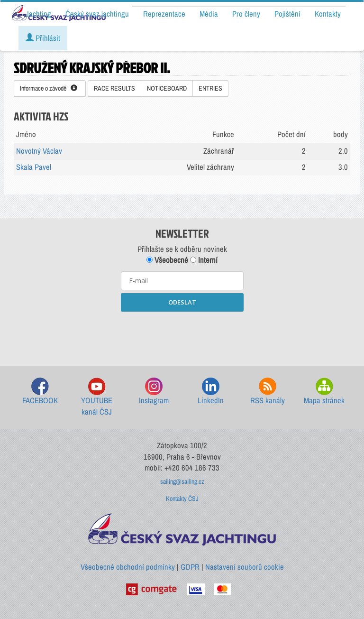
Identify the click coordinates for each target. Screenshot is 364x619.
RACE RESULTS (114, 88)
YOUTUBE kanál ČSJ (97, 397)
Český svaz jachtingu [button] (97, 14)
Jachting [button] (38, 14)
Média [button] (209, 14)
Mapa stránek (324, 392)
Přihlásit (43, 38)
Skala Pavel (34, 167)
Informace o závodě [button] (49, 88)
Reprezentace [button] (164, 14)
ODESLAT (182, 302)
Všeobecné (167, 260)
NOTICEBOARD (167, 88)
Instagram (154, 392)
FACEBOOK (40, 392)
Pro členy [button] (246, 14)
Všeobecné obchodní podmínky (128, 567)
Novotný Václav (39, 151)
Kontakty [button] (328, 14)
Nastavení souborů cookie (245, 567)
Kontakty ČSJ (182, 499)
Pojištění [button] (287, 14)
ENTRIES (210, 88)
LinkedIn (211, 392)
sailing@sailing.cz (182, 481)
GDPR (190, 567)
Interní (204, 260)
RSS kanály (268, 392)
